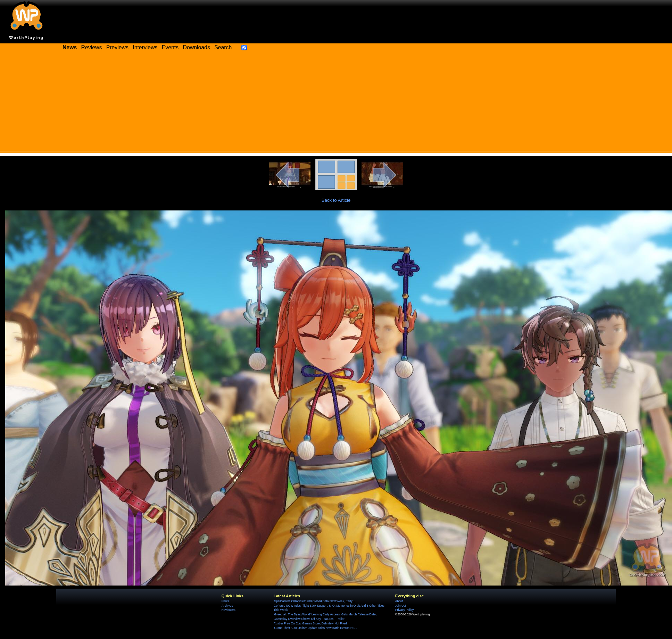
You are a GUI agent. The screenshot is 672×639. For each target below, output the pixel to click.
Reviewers (229, 610)
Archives (227, 606)
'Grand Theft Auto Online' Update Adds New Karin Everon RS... (315, 628)
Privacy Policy (404, 610)
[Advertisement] (336, 104)
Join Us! (401, 606)
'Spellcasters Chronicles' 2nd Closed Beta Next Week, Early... (314, 601)
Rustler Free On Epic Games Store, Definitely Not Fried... (312, 623)
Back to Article (336, 200)
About (399, 601)
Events (170, 47)
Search (223, 47)
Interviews (145, 47)
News (225, 601)
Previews (117, 47)
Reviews (92, 47)
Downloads (197, 47)
